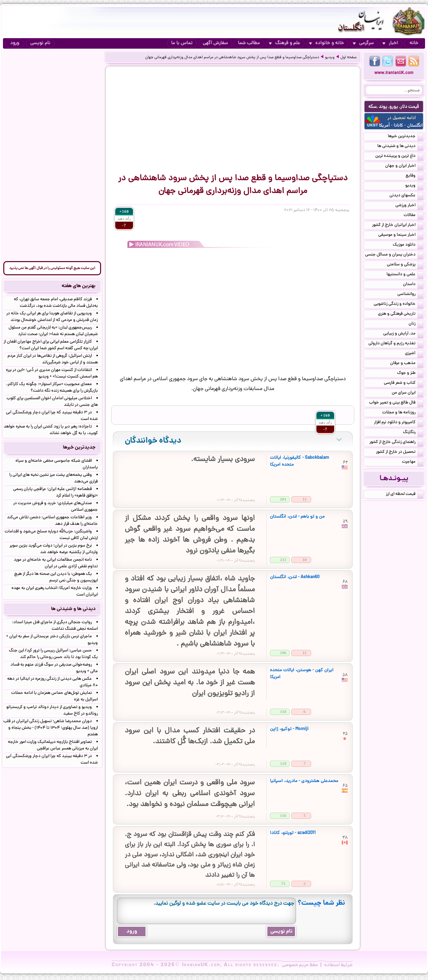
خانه (414, 43)
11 (305, 499)
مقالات (414, 216)
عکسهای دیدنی (406, 196)
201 (283, 499)
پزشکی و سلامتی (405, 265)
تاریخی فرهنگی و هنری (401, 314)
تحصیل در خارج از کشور (400, 453)
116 (283, 815)
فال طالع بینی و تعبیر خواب (396, 403)
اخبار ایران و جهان (404, 166)
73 (283, 883)
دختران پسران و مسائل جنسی (394, 255)
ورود (15, 43)
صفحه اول (348, 58)
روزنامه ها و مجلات (403, 413)
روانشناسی (410, 295)
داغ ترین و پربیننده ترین (399, 157)
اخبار (390, 43)
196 (283, 653)
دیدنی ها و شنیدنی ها (400, 147)
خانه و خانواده (326, 43)
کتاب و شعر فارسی (404, 383)
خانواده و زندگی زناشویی (399, 305)
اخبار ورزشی (409, 206)
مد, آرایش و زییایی (403, 334)
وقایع (415, 176)
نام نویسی (40, 43)
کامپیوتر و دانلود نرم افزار (399, 423)
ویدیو (330, 58)
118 (283, 711)
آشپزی (414, 354)
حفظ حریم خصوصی (300, 965)
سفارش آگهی (215, 43)
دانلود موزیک (408, 245)
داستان (413, 285)
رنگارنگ (413, 433)
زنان (416, 324)
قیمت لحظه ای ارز (405, 495)
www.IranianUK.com (394, 73)
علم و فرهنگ (284, 43)
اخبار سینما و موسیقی (401, 235)
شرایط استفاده (338, 965)
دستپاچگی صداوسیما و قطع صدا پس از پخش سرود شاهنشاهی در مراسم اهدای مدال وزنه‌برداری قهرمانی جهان (232, 58)
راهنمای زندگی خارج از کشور (396, 443)
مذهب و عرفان (407, 364)
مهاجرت (413, 462)
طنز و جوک (410, 374)
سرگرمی (363, 43)
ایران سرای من (408, 393)
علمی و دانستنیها (405, 275)
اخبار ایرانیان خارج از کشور (398, 226)
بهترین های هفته (79, 286)
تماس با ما (182, 43)
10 (305, 560)
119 (283, 763)
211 (283, 560)
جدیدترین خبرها (406, 137)
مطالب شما (249, 43)
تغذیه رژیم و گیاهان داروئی (396, 344)
